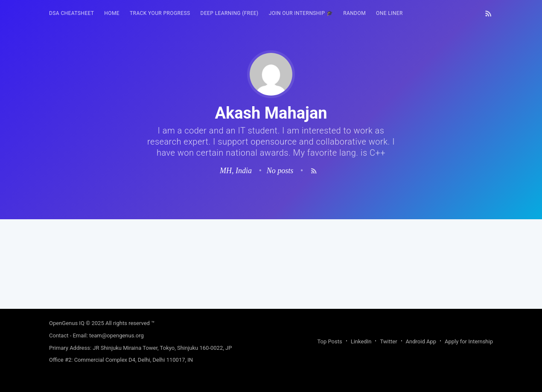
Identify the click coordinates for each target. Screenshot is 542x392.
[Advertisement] (271, 279)
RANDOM (354, 13)
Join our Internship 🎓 (301, 13)
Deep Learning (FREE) (230, 13)
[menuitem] (71, 13)
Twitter (388, 341)
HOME (112, 13)
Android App (421, 341)
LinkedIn (361, 341)
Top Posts (329, 341)
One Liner (389, 13)
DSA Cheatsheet (71, 13)
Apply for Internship (469, 341)
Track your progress (160, 13)
